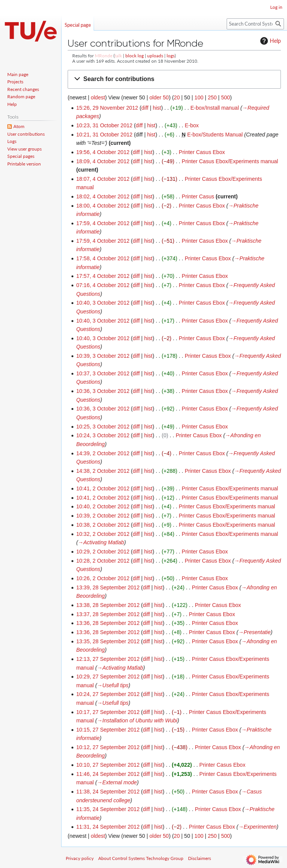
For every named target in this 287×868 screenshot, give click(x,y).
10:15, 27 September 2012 (108, 730)
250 (212, 97)
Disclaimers (199, 858)
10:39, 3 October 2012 (103, 356)
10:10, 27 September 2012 (108, 765)
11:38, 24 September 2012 (108, 792)
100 (199, 97)
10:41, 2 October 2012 (103, 488)
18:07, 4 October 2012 (103, 179)
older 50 (159, 97)
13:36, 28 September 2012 (108, 623)
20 (177, 97)
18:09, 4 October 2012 (103, 161)
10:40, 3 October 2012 (103, 303)
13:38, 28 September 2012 (108, 605)
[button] (174, 79)
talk (118, 56)
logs (171, 56)
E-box (192, 125)
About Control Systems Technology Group (141, 858)
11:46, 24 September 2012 (108, 774)
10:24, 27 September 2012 (108, 694)
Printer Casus (198, 196)
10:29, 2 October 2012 (103, 552)
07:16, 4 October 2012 (103, 285)
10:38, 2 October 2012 (103, 525)
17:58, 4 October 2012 (103, 258)
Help (270, 41)
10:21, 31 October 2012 (104, 135)
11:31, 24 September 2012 (108, 827)
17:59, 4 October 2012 (103, 223)
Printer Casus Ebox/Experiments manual (230, 161)
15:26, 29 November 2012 (107, 108)
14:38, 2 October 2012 (103, 471)
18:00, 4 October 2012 (103, 206)
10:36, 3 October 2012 (103, 391)
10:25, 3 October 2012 (103, 427)
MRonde (104, 56)
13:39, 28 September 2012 (108, 587)
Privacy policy (80, 858)
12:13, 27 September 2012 (108, 659)
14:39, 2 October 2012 (103, 453)
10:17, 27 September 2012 (108, 712)
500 (225, 97)
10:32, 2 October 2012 (103, 534)
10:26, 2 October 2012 (103, 578)
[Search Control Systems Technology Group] (255, 24)
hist (157, 108)
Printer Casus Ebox (202, 152)
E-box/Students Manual (215, 135)
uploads (155, 56)
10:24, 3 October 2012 (103, 435)
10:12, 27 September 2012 (108, 747)
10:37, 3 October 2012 (103, 373)
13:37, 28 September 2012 (108, 614)
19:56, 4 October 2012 (103, 152)
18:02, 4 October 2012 (103, 196)
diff (145, 108)
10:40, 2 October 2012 (103, 506)
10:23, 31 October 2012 (104, 125)
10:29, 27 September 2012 (108, 677)
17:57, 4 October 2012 (103, 276)
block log (135, 56)
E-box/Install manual (215, 108)
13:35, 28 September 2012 (108, 641)
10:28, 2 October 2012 (103, 561)
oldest (98, 97)
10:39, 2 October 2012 (103, 516)
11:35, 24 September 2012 (108, 809)
